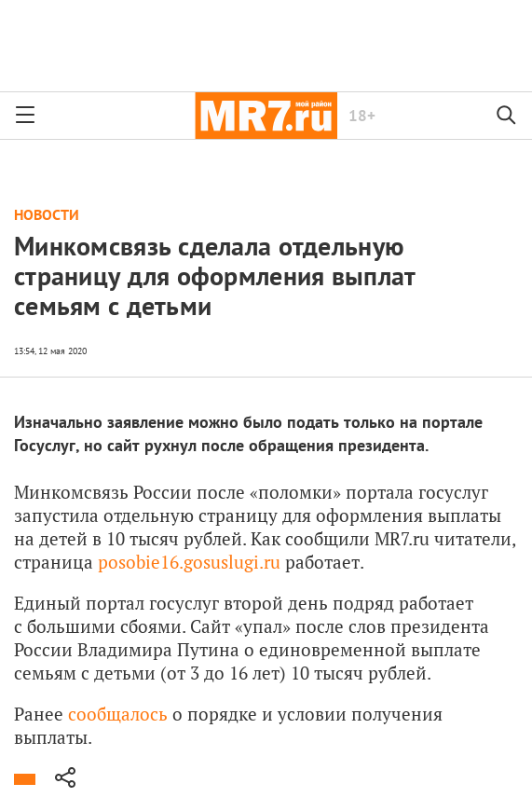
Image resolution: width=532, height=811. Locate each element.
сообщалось (118, 714)
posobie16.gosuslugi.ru (189, 562)
